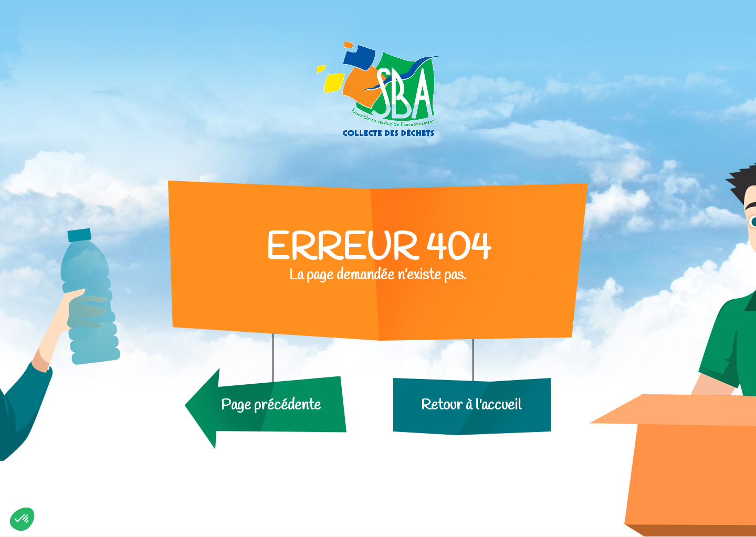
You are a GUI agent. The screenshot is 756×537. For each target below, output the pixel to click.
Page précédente (271, 406)
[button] (22, 519)
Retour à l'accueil (471, 406)
